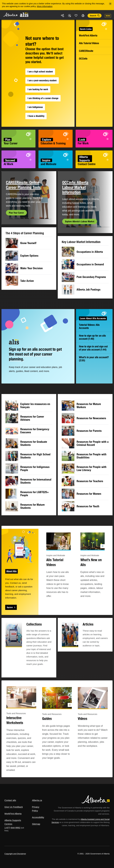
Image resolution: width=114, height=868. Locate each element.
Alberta (10, 15)
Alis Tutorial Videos (89, 43)
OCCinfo (83, 59)
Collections (34, 624)
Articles (88, 624)
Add (69, 16)
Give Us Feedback (14, 807)
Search (93, 16)
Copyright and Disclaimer (15, 854)
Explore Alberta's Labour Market (80, 221)
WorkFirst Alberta (88, 35)
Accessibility (38, 817)
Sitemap (36, 824)
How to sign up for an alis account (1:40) (92, 337)
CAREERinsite (86, 51)
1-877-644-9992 (12, 828)
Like (76, 15)
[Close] (110, 4)
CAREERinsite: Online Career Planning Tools (23, 185)
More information (45, 6)
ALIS (24, 15)
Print (83, 16)
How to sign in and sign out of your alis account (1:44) (93, 348)
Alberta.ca (37, 800)
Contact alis (10, 800)
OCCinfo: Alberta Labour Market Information (75, 187)
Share (63, 16)
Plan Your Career (16, 213)
